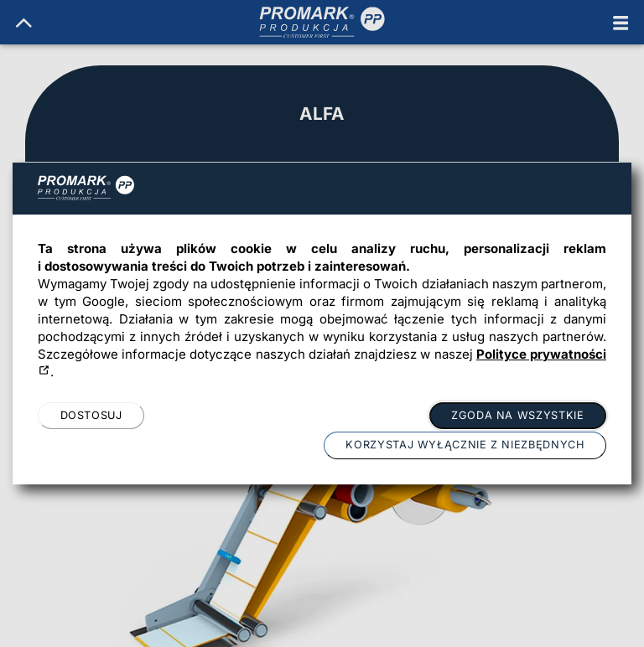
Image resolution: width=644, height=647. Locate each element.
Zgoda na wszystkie (517, 415)
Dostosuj (91, 415)
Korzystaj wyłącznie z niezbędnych (465, 445)
